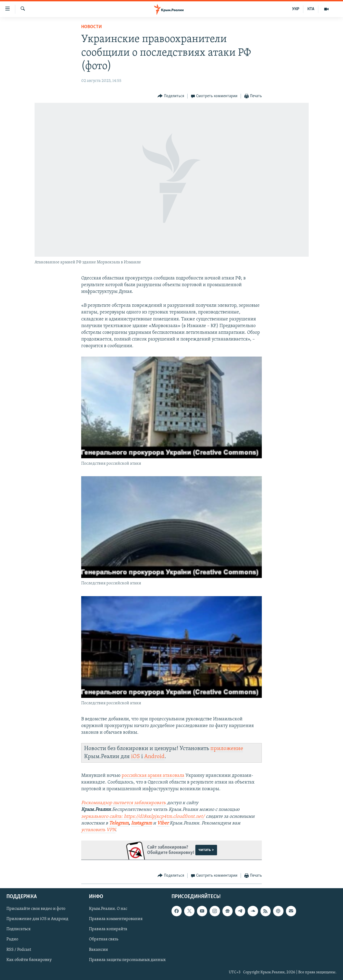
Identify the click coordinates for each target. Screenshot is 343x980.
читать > (206, 850)
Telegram (119, 823)
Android (154, 757)
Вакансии (98, 950)
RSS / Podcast (19, 950)
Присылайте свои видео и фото (36, 909)
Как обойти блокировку (29, 960)
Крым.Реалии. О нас (108, 909)
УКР (296, 9)
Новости (92, 27)
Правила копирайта (108, 929)
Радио (12, 940)
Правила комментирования (116, 919)
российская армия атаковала (153, 776)
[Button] (171, 96)
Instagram (141, 823)
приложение (227, 749)
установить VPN (98, 830)
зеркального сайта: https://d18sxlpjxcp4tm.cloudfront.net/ (143, 817)
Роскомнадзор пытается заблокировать (124, 803)
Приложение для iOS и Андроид (37, 919)
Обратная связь (104, 940)
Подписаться (18, 929)
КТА (311, 9)
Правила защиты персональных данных (127, 960)
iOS (135, 757)
